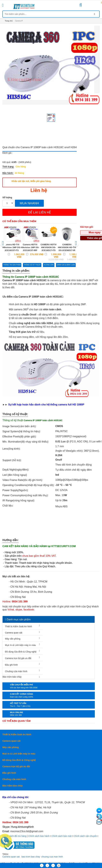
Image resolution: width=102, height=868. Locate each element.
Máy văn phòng (13, 639)
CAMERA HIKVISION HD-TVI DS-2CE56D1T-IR (67, 247)
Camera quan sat (11, 857)
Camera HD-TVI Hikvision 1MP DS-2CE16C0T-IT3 (12, 247)
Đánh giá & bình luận (66, 265)
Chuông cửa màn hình (16, 671)
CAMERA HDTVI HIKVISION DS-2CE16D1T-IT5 (49, 247)
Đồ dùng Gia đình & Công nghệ (21, 652)
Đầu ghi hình (11, 665)
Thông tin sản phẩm (12, 265)
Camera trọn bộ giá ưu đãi (18, 658)
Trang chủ (9, 21)
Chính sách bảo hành (39, 836)
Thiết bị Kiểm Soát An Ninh (19, 626)
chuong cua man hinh (52, 857)
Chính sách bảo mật (62, 836)
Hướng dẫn (49, 265)
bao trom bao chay (31, 857)
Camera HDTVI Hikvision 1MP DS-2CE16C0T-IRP (30, 247)
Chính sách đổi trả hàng (14, 836)
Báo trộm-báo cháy (12, 677)
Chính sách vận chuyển (85, 836)
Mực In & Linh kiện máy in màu (20, 645)
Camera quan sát (14, 633)
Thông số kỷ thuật (32, 265)
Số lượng (7, 197)
